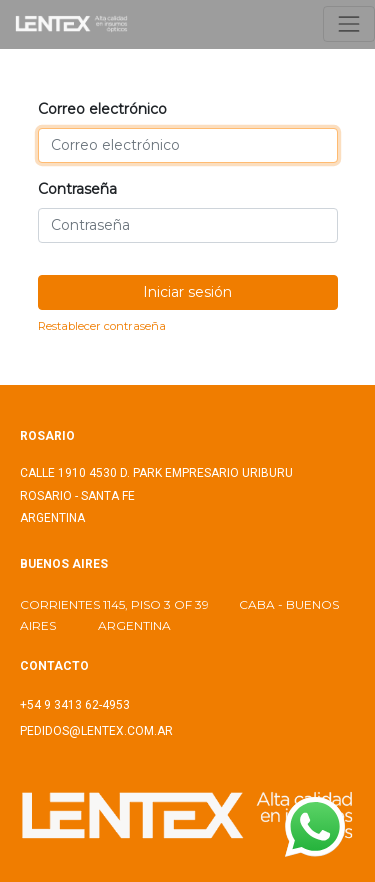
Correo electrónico (102, 109)
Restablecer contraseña (102, 326)
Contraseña (77, 189)
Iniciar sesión (187, 292)
